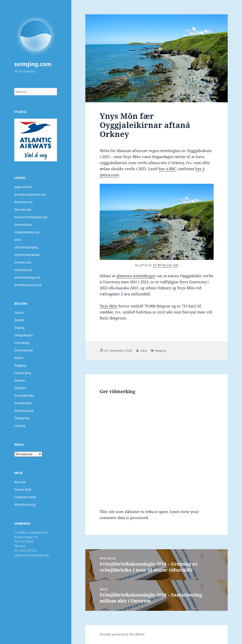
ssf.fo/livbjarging (26, 247)
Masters (20, 380)
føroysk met (23, 210)
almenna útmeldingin (136, 276)
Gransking (22, 343)
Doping (19, 328)
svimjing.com (33, 64)
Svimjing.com (24, 411)
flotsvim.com (23, 202)
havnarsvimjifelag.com (31, 217)
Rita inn (20, 482)
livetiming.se (23, 225)
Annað (19, 313)
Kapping (20, 365)
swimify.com (23, 270)
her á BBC (167, 169)
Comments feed (25, 497)
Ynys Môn (109, 306)
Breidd (19, 320)
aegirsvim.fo (23, 187)
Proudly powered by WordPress (122, 634)
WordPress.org (25, 505)
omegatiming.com (27, 232)
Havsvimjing (23, 350)
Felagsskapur (24, 335)
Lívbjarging (23, 373)
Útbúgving (22, 418)
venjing (20, 426)
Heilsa (19, 358)
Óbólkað (20, 388)
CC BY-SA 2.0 (162, 265)
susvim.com (23, 262)
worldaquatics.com (28, 285)
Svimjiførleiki (24, 396)
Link (175, 265)
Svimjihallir (23, 403)
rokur (144, 351)
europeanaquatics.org (30, 194)
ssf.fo (18, 240)
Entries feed (23, 490)
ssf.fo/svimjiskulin (27, 255)
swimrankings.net (27, 277)
